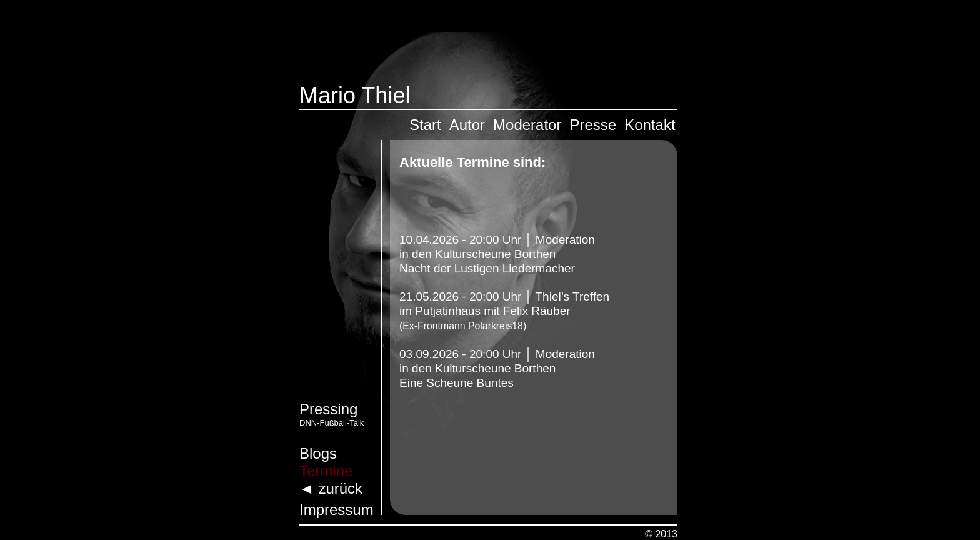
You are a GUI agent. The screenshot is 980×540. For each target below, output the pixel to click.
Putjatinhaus (446, 311)
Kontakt (650, 125)
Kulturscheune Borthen (495, 254)
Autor (467, 125)
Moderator (527, 125)
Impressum (337, 510)
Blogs (318, 453)
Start (425, 125)
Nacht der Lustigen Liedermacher (487, 268)
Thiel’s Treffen (573, 297)
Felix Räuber (537, 311)
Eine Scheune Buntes (457, 383)
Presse (593, 125)
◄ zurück (331, 488)
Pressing (328, 409)
